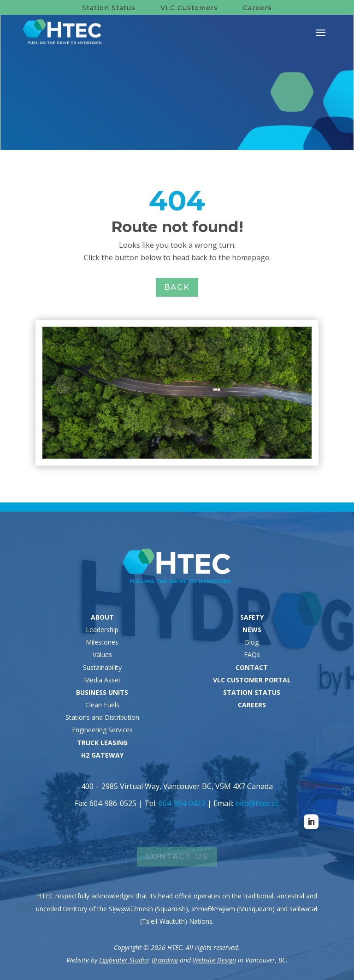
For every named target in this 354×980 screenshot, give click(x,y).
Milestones (102, 642)
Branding (165, 960)
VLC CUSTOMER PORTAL (252, 680)
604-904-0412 (182, 803)
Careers (257, 8)
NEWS (252, 630)
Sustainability (102, 667)
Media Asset (102, 680)
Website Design (214, 960)
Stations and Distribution (102, 717)
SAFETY (252, 617)
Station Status (109, 8)
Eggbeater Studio (124, 960)
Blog (252, 642)
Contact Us (177, 856)
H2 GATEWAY (102, 755)
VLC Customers (189, 8)
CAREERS (252, 705)
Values (102, 654)
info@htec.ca (257, 803)
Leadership (102, 630)
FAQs (252, 654)
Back (177, 287)
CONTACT (252, 667)
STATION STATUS (252, 692)
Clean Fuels (102, 705)
